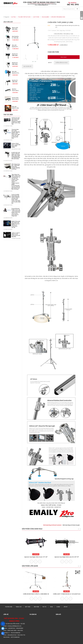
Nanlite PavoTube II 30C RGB (15, 90)
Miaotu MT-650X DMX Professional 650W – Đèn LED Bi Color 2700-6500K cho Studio (16, 29)
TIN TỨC (44, 607)
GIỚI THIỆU (28, 607)
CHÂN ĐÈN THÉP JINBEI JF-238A (58, 17)
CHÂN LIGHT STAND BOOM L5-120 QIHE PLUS (67, 594)
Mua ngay (64, 57)
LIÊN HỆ (65, 607)
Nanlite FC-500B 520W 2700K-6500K (15, 55)
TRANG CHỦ (19, 607)
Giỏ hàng (82, 15)
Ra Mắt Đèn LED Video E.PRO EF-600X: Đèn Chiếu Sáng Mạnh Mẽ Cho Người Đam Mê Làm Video (16, 156)
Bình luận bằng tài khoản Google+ (71, 525)
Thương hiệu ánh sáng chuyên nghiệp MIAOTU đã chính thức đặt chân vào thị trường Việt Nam (16, 134)
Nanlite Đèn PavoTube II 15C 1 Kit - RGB (16, 99)
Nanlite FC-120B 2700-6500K (15, 81)
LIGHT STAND (36, 17)
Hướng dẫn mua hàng (62, 63)
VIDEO (52, 607)
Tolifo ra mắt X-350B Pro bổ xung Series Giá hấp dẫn (16, 235)
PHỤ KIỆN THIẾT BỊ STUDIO (24, 17)
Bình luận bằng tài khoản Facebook (52, 525)
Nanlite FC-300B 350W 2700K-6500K (15, 64)
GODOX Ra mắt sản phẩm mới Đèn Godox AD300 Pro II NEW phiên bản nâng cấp (16, 121)
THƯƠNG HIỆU (9, 607)
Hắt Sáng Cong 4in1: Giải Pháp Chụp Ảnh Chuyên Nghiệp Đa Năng (16, 167)
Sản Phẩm (14, 17)
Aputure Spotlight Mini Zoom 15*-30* (36, 557)
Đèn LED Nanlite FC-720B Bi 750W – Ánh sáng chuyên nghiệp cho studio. (16, 46)
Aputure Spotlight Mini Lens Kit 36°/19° (67, 557)
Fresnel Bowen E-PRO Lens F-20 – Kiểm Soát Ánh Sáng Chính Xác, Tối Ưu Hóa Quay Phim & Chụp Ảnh (16, 212)
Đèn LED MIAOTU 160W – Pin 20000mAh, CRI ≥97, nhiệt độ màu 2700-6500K (16, 108)
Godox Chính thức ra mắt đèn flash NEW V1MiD (16, 145)
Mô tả (50, 63)
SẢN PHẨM (36, 607)
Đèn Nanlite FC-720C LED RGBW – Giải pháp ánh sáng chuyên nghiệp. (16, 37)
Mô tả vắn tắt (28, 66)
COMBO (58, 607)
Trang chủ (7, 17)
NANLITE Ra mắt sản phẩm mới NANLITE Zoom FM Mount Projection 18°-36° (16, 224)
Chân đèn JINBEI (45, 17)
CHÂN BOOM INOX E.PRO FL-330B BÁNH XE (36, 594)
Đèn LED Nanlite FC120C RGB (16, 72)
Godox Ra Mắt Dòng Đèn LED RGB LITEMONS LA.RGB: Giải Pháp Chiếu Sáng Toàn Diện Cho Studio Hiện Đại (16, 199)
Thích (49, 30)
